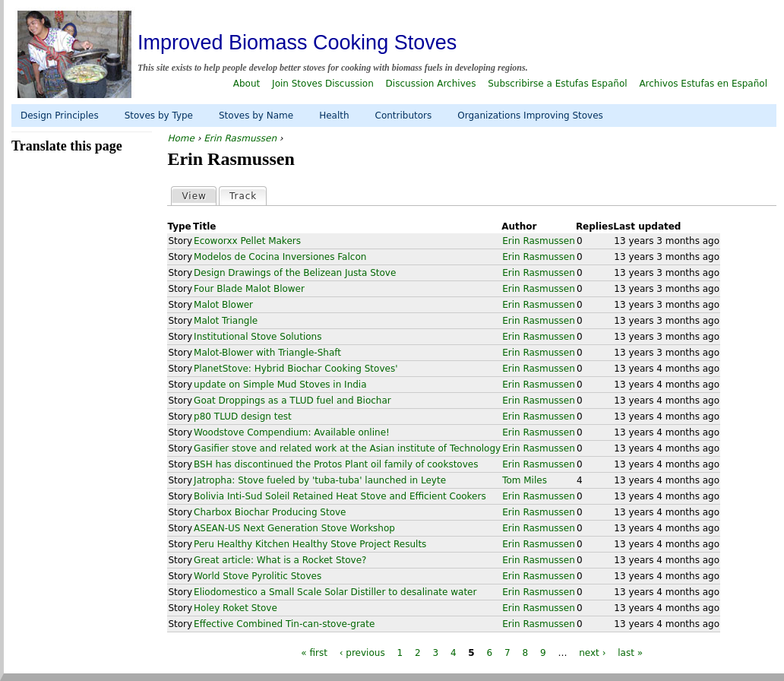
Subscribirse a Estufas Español (557, 84)
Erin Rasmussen (240, 138)
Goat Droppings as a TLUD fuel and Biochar (292, 401)
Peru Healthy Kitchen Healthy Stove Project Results (310, 544)
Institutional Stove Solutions (258, 337)
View (194, 196)
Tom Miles (525, 480)
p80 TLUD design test (243, 417)
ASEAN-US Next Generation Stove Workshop (294, 528)
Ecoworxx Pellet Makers (247, 241)
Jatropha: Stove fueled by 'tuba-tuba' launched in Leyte (320, 480)
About (247, 84)
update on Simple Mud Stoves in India (280, 385)
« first (314, 653)
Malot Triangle (226, 321)
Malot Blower (223, 305)
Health (334, 116)
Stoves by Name (256, 116)
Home (180, 138)
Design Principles (60, 116)
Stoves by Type (159, 116)
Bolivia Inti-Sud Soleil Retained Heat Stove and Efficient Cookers (340, 496)
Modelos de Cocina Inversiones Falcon (280, 257)
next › (592, 653)
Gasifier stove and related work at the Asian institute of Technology (347, 448)
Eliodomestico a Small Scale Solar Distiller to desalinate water (335, 592)
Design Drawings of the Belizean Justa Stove (295, 273)
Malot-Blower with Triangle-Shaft (267, 353)
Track (248, 195)
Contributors (404, 116)
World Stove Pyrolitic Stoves (258, 576)
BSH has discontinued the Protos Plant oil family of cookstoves (336, 464)
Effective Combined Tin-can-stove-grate (284, 624)
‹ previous (362, 653)
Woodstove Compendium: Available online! (292, 432)
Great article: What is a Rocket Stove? (280, 560)
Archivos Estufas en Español (703, 84)
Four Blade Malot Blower (249, 289)
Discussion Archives (431, 84)
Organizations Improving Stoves (530, 116)
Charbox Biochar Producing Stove (270, 512)
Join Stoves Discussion (323, 84)
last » (630, 653)
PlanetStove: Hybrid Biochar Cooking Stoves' (296, 369)
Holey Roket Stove (236, 608)
